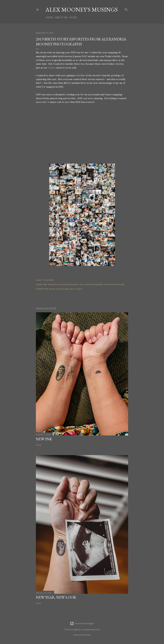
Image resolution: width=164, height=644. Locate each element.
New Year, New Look (56, 597)
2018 (45, 284)
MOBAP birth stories (45, 289)
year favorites (62, 289)
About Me (61, 17)
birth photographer (94, 284)
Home (49, 17)
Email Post (49, 280)
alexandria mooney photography (63, 284)
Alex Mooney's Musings (82, 10)
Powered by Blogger (82, 623)
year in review (76, 289)
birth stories (110, 284)
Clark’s (52, 68)
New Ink (44, 439)
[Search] (126, 9)
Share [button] (39, 280)
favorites (120, 284)
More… (74, 17)
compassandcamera (91, 629)
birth (82, 284)
